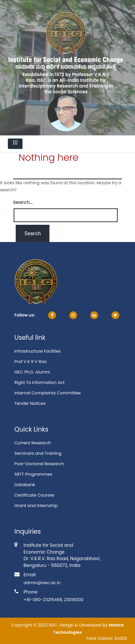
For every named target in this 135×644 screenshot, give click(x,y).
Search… (23, 202)
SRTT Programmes (33, 474)
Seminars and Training (38, 453)
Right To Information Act (40, 383)
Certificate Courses (34, 495)
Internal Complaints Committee (47, 393)
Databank (25, 485)
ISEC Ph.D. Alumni (32, 372)
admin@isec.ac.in (42, 583)
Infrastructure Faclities (38, 351)
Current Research (33, 443)
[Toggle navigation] (15, 144)
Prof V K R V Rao (31, 362)
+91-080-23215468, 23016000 (54, 600)
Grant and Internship (36, 506)
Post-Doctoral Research (39, 464)
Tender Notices (30, 403)
